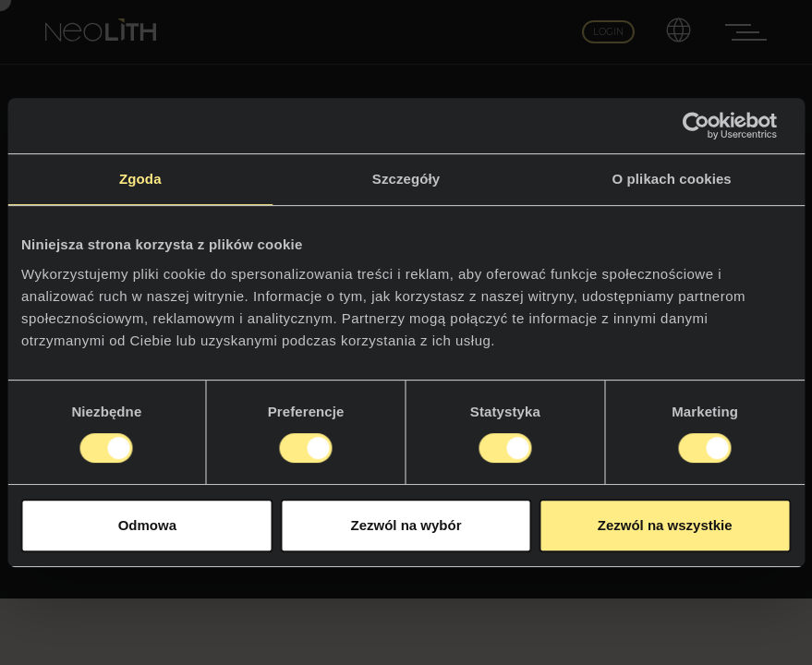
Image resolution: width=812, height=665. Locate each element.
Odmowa (147, 525)
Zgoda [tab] (140, 179)
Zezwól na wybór (406, 525)
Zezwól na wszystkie (665, 525)
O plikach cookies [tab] (672, 179)
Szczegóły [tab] (406, 179)
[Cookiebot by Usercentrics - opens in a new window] (710, 126)
